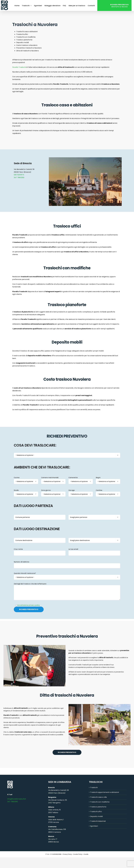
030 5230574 (19, 175)
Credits (86, 854)
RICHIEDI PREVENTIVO (67, 752)
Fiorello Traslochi (19, 67)
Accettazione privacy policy (29, 605)
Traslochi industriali (98, 821)
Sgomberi (94, 826)
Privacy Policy (67, 854)
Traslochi (94, 788)
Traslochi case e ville (98, 797)
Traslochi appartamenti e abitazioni (105, 792)
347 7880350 (19, 178)
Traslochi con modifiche (100, 802)
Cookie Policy (78, 854)
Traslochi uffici (96, 812)
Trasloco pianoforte (98, 807)
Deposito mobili (96, 817)
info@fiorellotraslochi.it (17, 799)
